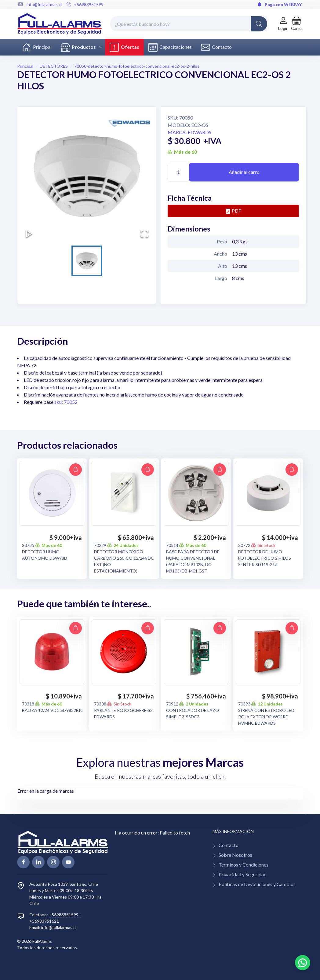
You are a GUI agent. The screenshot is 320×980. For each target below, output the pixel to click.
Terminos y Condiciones (244, 865)
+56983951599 (85, 4)
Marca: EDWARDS (189, 132)
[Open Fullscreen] (144, 234)
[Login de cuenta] (283, 24)
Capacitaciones (170, 47)
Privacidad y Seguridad (243, 874)
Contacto (216, 47)
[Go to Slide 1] (87, 261)
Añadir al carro (244, 172)
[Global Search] (259, 24)
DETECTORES (54, 66)
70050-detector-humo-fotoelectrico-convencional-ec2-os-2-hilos (137, 66)
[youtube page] (68, 862)
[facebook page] (23, 862)
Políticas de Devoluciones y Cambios (257, 884)
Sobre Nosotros (235, 855)
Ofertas (124, 47)
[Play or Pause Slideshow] (29, 234)
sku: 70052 (66, 402)
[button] (296, 24)
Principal (37, 47)
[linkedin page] (38, 862)
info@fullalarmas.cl (59, 927)
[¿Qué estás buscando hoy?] (189, 24)
